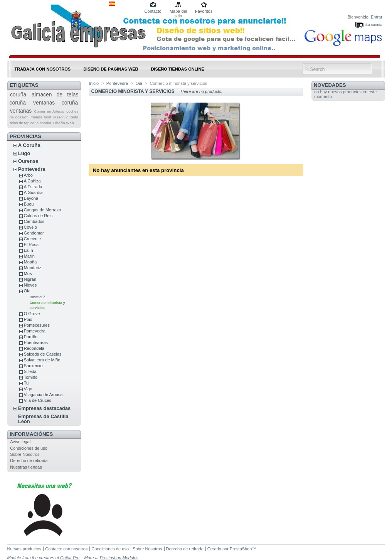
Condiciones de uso (29, 448)
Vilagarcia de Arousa (43, 395)
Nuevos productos (24, 549)
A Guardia (33, 192)
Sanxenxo (33, 366)
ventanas (21, 111)
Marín (29, 256)
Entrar (377, 17)
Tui (27, 383)
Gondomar (34, 233)
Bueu (29, 204)
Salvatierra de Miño (42, 360)
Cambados (34, 221)
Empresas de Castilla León (43, 419)
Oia (27, 291)
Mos (28, 273)
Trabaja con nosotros (43, 69)
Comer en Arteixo (49, 111)
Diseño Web (64, 123)
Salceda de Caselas (43, 354)
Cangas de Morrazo (43, 210)
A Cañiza (32, 181)
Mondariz (33, 268)
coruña (18, 94)
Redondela (34, 348)
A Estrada (33, 187)
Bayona (31, 198)
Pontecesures (37, 325)
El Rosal (32, 245)
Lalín (29, 250)
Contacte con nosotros (66, 549)
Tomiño (31, 377)
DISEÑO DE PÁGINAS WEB (111, 69)
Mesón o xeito (66, 117)
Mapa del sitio (178, 12)
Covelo (30, 227)
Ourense (28, 161)
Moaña (30, 262)
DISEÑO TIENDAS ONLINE (178, 69)
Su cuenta (373, 24)
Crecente (33, 239)
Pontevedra (32, 169)
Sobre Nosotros (25, 454)
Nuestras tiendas (26, 467)
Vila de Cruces (38, 400)
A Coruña (29, 145)
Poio (28, 319)
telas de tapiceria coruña (30, 123)
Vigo (28, 389)
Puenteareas (36, 342)
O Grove (32, 314)
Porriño (31, 337)
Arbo (28, 175)
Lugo (24, 153)
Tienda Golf (41, 117)
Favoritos (204, 11)
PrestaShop (241, 549)
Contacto (153, 11)
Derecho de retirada (29, 460)
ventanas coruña (56, 103)
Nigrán (30, 279)
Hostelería (38, 297)
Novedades (330, 85)
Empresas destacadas (45, 408)
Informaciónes (31, 434)
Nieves (30, 285)
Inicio (94, 83)
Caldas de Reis (38, 216)
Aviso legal (20, 442)
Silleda (30, 371)
